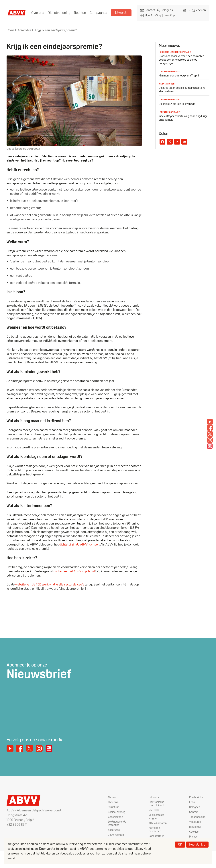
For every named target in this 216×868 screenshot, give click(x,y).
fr (188, 10)
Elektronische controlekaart (157, 802)
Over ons (37, 12)
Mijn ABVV (148, 14)
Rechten (78, 12)
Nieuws (112, 796)
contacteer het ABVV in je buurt (75, 570)
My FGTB (154, 809)
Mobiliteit (164, 50)
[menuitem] (37, 12)
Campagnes (96, 12)
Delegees (163, 10)
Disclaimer (196, 825)
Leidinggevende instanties (118, 822)
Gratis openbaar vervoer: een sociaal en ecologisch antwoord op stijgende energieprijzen (182, 58)
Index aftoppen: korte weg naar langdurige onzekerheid (178, 116)
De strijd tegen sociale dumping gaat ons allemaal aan (183, 88)
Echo (192, 801)
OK (180, 844)
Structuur (114, 806)
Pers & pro (166, 14)
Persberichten (198, 796)
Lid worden (118, 12)
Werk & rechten (167, 82)
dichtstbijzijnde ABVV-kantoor (80, 542)
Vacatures (114, 829)
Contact (146, 10)
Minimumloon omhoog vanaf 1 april (179, 74)
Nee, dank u (197, 844)
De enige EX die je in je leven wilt (178, 102)
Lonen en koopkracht (182, 50)
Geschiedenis (116, 816)
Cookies (194, 830)
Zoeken (201, 10)
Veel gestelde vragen (157, 816)
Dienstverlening (58, 12)
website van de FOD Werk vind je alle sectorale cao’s (51, 583)
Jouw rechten (116, 834)
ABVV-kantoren (158, 822)
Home (11, 28)
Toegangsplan (198, 816)
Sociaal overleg (117, 811)
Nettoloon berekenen (155, 829)
